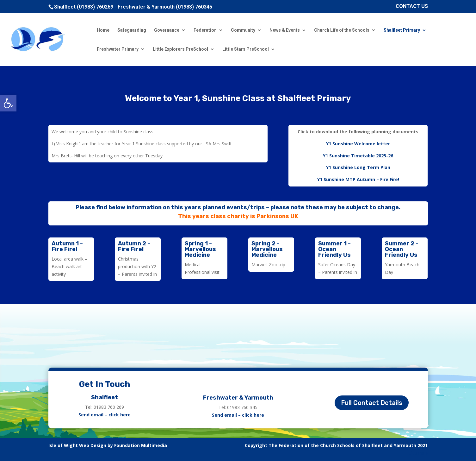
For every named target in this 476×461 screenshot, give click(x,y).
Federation (205, 30)
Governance (167, 30)
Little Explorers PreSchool (180, 49)
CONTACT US (412, 6)
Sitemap (418, 453)
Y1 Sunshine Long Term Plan (358, 167)
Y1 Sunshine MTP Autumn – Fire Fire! (358, 179)
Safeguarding (132, 30)
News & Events (285, 30)
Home (103, 30)
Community (243, 30)
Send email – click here (105, 415)
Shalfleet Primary (402, 30)
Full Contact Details (372, 403)
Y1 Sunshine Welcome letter (358, 144)
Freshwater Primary (118, 49)
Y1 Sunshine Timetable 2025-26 (358, 156)
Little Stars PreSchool (246, 49)
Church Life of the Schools (342, 30)
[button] (8, 103)
